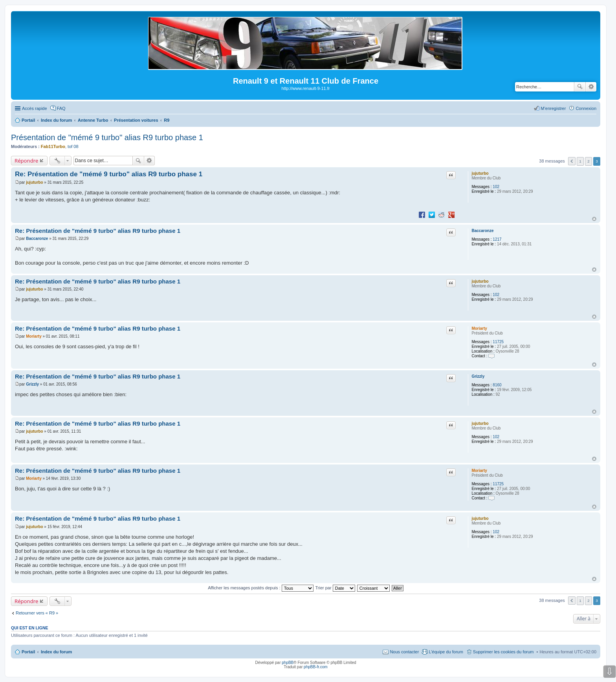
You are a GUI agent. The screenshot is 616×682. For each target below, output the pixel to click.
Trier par (335, 588)
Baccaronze (482, 231)
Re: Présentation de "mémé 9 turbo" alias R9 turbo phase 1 (109, 174)
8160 (497, 385)
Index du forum (56, 652)
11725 (498, 342)
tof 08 (73, 146)
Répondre (27, 161)
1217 (497, 239)
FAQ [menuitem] (61, 108)
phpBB (288, 663)
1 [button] (580, 161)
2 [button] (588, 161)
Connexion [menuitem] (586, 108)
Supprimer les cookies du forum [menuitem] (503, 652)
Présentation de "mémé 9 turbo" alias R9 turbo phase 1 (107, 137)
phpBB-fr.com (316, 667)
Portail (28, 120)
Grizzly (478, 376)
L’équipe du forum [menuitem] (446, 652)
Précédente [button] (572, 161)
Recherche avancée (591, 87)
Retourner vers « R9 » (37, 613)
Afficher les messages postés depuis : (261, 588)
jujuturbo (480, 173)
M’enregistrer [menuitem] (553, 108)
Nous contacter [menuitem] (404, 652)
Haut (594, 219)
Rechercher (580, 87)
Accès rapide (35, 108)
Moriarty (479, 328)
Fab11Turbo (53, 146)
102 (496, 187)
